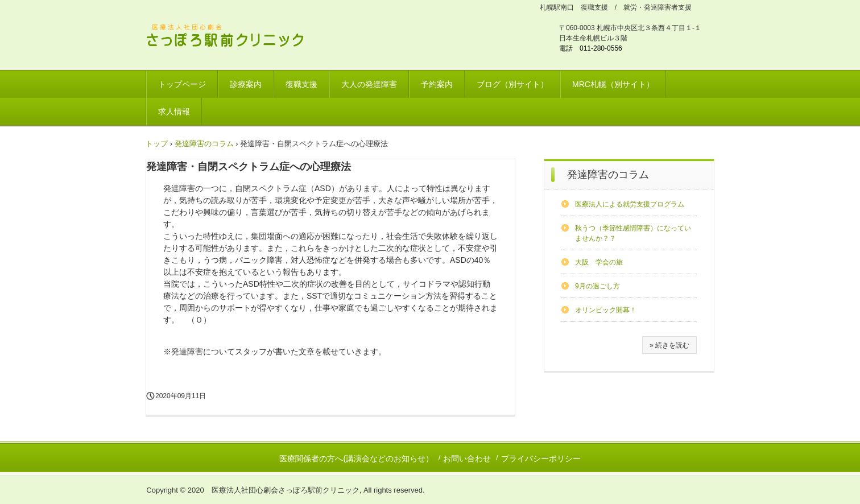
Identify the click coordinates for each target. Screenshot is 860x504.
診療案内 (246, 84)
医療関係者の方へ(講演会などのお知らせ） (356, 458)
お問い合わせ (467, 458)
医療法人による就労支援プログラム (630, 204)
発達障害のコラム (608, 175)
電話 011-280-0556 (591, 48)
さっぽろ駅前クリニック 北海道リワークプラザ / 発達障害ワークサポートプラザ (232, 37)
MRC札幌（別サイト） (613, 84)
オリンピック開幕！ (606, 310)
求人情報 (174, 111)
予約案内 (437, 84)
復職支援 (301, 84)
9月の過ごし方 (598, 286)
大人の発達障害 (369, 84)
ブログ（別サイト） (512, 84)
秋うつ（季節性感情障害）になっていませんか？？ (633, 233)
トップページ (182, 84)
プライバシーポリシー (541, 458)
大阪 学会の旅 (599, 262)
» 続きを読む (669, 345)
